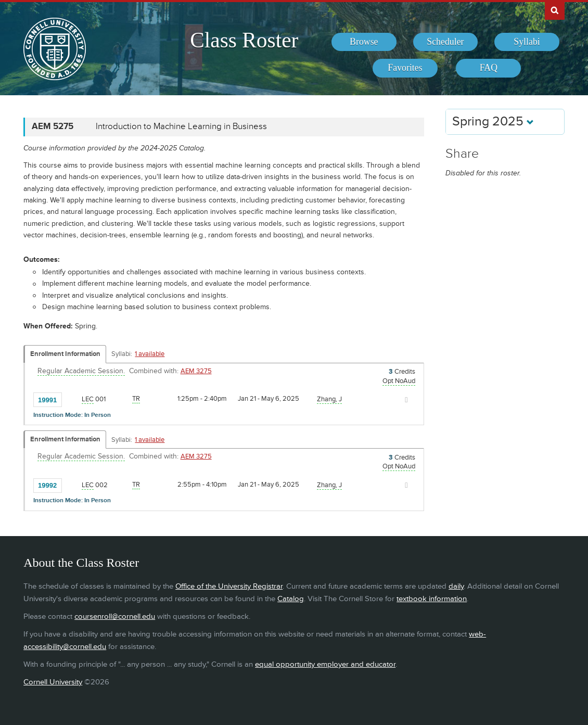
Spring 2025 (493, 122)
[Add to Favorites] (72, 399)
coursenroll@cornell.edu (115, 616)
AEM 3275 (196, 371)
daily (456, 586)
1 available (150, 354)
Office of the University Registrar (229, 586)
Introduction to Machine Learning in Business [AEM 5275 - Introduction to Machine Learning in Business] (181, 126)
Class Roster (244, 40)
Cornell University (53, 682)
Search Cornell (555, 10)
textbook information (432, 599)
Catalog (291, 599)
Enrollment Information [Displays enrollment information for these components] (65, 354)
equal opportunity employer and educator (325, 664)
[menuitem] (364, 42)
